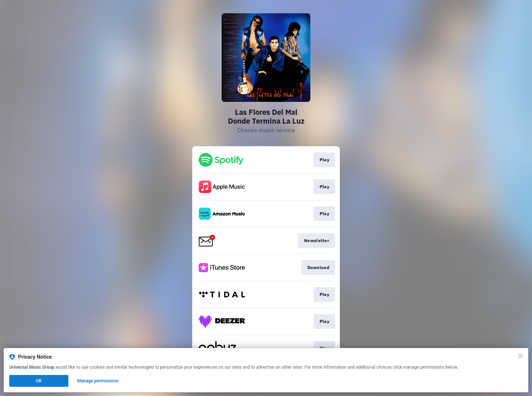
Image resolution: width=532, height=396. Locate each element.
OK (39, 381)
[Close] (521, 356)
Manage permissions (98, 381)
